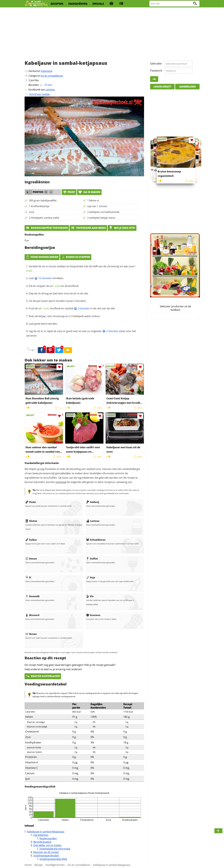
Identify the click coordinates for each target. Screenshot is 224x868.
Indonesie (47, 71)
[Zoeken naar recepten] (175, 4)
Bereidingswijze (42, 842)
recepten (57, 4)
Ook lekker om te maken (47, 845)
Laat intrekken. (46, 278)
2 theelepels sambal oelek (44, 218)
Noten (31, 634)
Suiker (31, 540)
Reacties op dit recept (46, 852)
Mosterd (32, 615)
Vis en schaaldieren (52, 76)
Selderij (93, 502)
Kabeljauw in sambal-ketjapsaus (46, 832)
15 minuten (43, 278)
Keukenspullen (48, 838)
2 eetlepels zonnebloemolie (103, 212)
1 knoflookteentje (39, 206)
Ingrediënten (41, 835)
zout (32, 212)
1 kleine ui (93, 200)
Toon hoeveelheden (42, 257)
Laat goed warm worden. (43, 324)
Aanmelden (187, 87)
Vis (90, 596)
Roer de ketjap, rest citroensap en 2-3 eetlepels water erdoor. (65, 316)
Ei (28, 577)
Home (28, 865)
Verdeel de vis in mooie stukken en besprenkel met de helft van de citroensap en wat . (81, 269)
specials (98, 4)
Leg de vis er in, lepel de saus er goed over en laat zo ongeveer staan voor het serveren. (81, 333)
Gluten (31, 521)
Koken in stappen (76, 257)
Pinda (31, 502)
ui (55, 286)
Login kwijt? (162, 87)
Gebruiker (156, 64)
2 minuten (110, 331)
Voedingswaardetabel (46, 856)
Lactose (93, 521)
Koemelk (33, 596)
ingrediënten (78, 4)
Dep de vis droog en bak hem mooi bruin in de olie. (59, 293)
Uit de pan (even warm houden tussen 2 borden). (58, 301)
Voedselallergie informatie (55, 849)
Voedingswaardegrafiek (53, 859)
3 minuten (82, 308)
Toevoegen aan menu (88, 228)
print (69, 192)
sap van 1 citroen (97, 206)
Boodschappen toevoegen (47, 228)
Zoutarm (93, 615)
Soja (91, 577)
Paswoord (156, 71)
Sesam (31, 559)
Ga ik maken (89, 192)
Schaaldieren (96, 540)
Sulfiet (92, 559)
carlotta (50, 90)
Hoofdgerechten (55, 865)
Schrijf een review (39, 94)
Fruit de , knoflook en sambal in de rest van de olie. (72, 308)
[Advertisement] (112, 33)
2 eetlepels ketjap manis (101, 218)
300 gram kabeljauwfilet (43, 200)
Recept (39, 865)
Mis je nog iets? (122, 228)
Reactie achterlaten (43, 676)
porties (35, 80)
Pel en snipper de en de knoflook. (54, 286)
